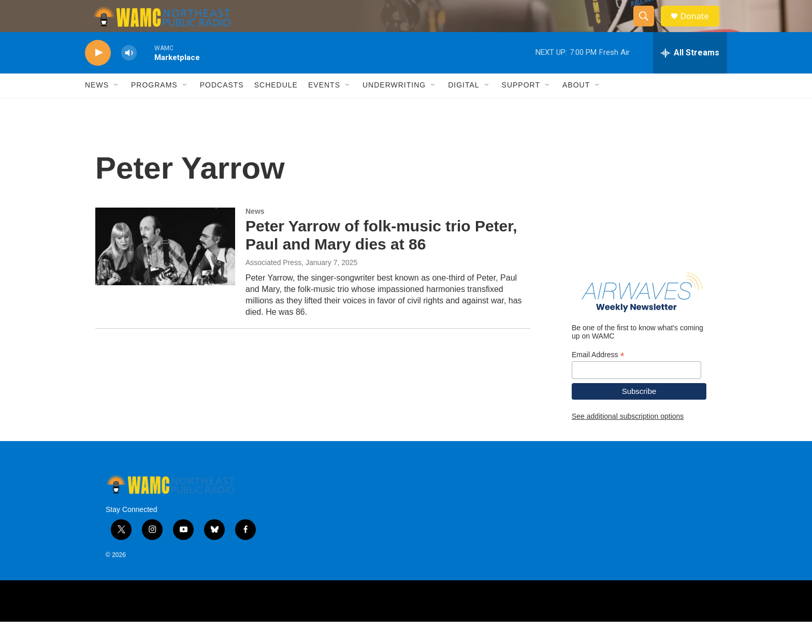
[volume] (129, 75)
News (97, 108)
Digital (463, 108)
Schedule (276, 108)
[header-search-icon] (648, 27)
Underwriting (394, 108)
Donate (701, 27)
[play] (98, 75)
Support (521, 108)
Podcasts (222, 108)
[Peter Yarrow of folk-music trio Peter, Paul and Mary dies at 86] (165, 269)
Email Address (598, 377)
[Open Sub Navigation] (117, 108)
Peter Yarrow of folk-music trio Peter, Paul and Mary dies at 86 (381, 258)
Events (324, 108)
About (576, 108)
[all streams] (690, 75)
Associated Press (273, 285)
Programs (154, 108)
